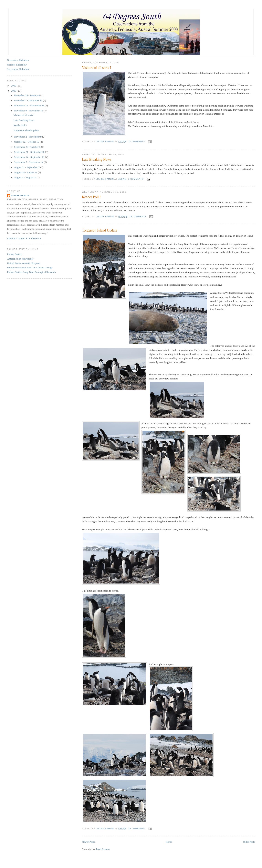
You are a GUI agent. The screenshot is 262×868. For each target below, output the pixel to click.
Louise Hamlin (20, 196)
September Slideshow (18, 69)
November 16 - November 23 (29, 105)
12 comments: (137, 142)
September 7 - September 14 (29, 162)
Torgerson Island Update (100, 230)
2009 (14, 86)
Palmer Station (15, 254)
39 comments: (137, 829)
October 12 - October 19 (27, 142)
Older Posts (249, 842)
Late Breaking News (97, 160)
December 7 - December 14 (29, 100)
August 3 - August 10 (25, 177)
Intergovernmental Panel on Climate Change (30, 268)
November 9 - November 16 (29, 111)
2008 (14, 91)
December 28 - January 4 (27, 95)
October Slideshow (17, 65)
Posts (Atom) (103, 849)
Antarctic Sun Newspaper (20, 259)
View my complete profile (24, 238)
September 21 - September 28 (30, 152)
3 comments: (137, 179)
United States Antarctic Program (24, 263)
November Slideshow (18, 60)
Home (169, 842)
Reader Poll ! (91, 197)
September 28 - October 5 (28, 147)
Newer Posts (88, 842)
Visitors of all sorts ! (97, 68)
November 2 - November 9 (28, 137)
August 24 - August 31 (26, 172)
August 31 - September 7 (27, 167)
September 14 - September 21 (30, 157)
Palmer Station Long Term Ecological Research (31, 272)
